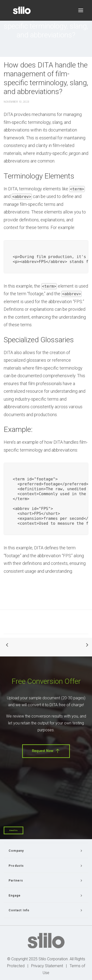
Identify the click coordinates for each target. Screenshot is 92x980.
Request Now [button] (46, 751)
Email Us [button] (13, 830)
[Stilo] (22, 10)
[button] (81, 10)
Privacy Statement (47, 966)
